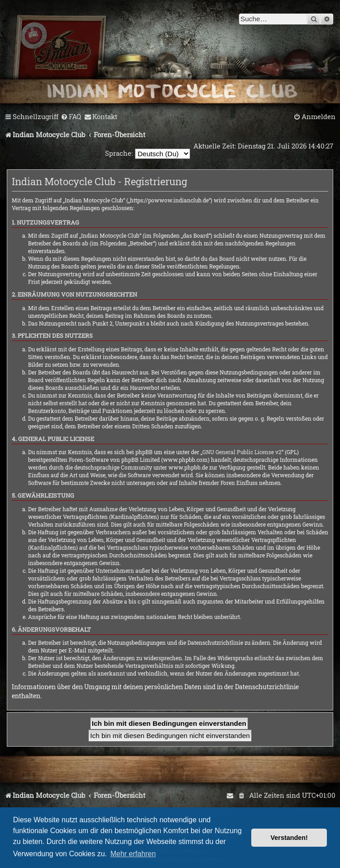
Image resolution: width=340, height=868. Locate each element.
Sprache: (119, 153)
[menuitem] (71, 117)
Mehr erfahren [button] (133, 854)
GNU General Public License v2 (242, 452)
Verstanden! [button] (289, 838)
